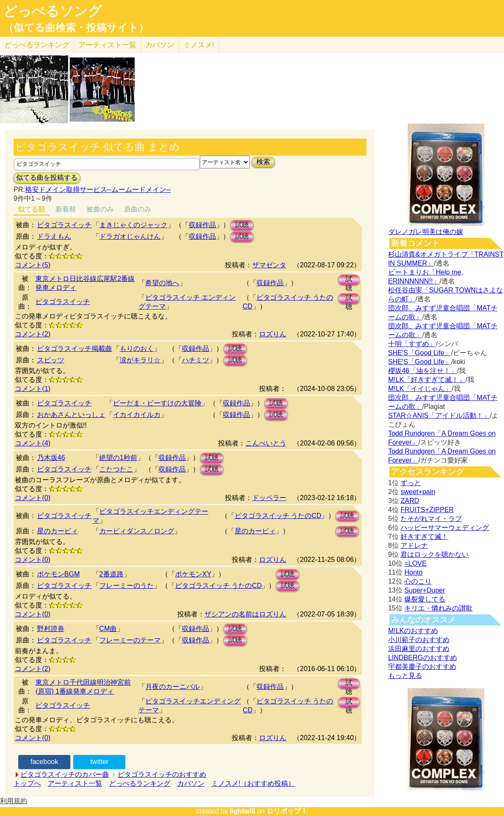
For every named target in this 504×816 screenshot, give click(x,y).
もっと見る (405, 676)
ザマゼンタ (269, 265)
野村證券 (51, 629)
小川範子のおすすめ (419, 640)
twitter (99, 762)
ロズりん (273, 334)
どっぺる (37, 45)
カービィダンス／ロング (137, 531)
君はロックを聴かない (435, 554)
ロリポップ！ (287, 811)
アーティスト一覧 (75, 783)
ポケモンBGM (58, 574)
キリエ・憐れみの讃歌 (438, 608)
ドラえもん (54, 236)
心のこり (418, 581)
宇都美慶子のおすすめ (422, 667)
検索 (263, 162)
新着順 (66, 209)
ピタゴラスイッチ (64, 225)
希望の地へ (162, 283)
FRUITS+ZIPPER (427, 510)
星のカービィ (58, 531)
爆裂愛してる (425, 599)
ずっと (411, 483)
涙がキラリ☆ (140, 360)
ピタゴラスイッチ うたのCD (278, 516)
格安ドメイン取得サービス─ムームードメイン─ (98, 190)
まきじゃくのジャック (133, 225)
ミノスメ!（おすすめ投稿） (253, 783)
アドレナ (414, 545)
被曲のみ (100, 209)
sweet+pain (418, 492)
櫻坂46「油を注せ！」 (423, 371)
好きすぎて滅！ (424, 537)
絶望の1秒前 (118, 458)
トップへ (27, 783)
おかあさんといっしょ (71, 415)
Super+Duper (425, 590)
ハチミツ (196, 360)
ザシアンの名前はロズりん (245, 614)
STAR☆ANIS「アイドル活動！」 (439, 415)
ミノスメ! (199, 45)
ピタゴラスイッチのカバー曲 (65, 774)
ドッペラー (269, 498)
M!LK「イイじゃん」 (420, 389)
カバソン (160, 45)
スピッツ (51, 360)
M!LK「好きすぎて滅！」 (427, 380)
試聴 (242, 225)
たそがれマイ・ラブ (431, 519)
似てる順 (32, 209)
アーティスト (107, 45)
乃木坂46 (51, 458)
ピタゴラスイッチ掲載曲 (75, 349)
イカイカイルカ (137, 415)
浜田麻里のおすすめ (419, 649)
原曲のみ (138, 209)
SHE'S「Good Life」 (420, 353)
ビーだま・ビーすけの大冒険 (157, 403)
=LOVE (415, 563)
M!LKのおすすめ (413, 631)
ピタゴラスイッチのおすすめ (162, 774)
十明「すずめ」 (412, 344)
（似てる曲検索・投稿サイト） (76, 28)
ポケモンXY (193, 574)
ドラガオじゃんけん (130, 236)
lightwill (242, 811)
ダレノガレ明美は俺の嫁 (426, 232)
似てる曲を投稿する (47, 178)
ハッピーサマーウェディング (445, 528)
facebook (45, 762)
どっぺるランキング (140, 783)
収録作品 (202, 225)
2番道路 (111, 574)
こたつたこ (116, 469)
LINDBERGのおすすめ (423, 658)
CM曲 (108, 629)
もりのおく (137, 349)
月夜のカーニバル (173, 687)
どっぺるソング (53, 11)
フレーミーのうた (127, 586)
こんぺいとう (266, 443)
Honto (413, 572)
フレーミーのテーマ (130, 640)
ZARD (410, 501)
